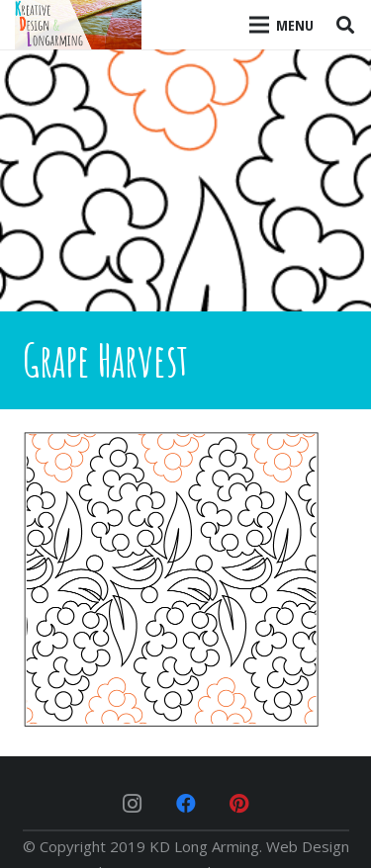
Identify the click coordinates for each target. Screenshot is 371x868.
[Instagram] (133, 804)
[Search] (345, 25)
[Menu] (282, 25)
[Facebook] (186, 804)
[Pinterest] (239, 804)
